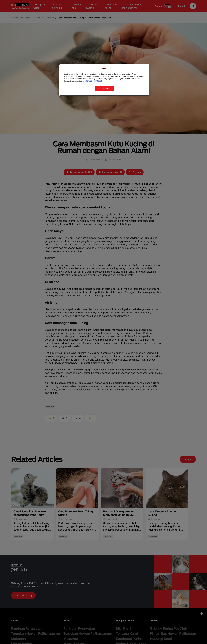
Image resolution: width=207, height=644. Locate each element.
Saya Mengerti (104, 88)
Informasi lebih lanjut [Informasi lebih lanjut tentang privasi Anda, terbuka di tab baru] (93, 81)
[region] (104, 80)
